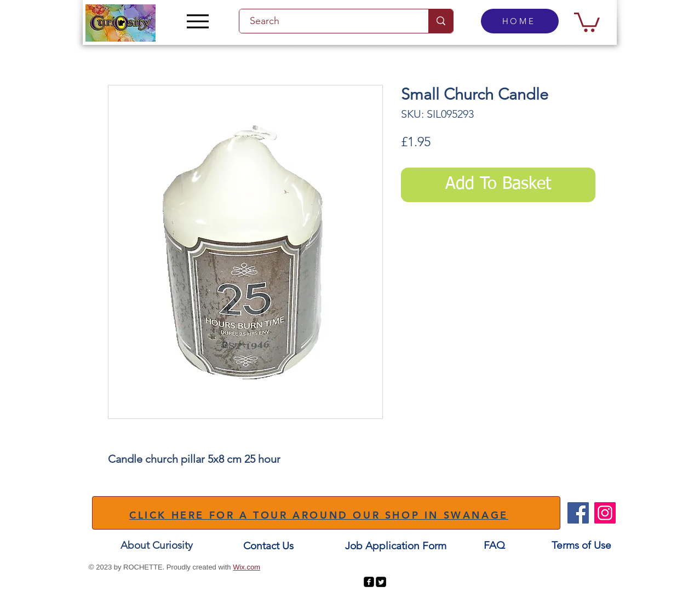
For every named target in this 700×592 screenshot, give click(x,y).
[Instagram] (605, 513)
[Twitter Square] (381, 582)
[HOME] (520, 21)
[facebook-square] (369, 582)
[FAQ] (494, 546)
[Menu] (197, 21)
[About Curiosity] (157, 546)
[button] (587, 21)
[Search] (328, 21)
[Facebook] (578, 513)
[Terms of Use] (581, 546)
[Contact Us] (268, 546)
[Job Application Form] (395, 546)
